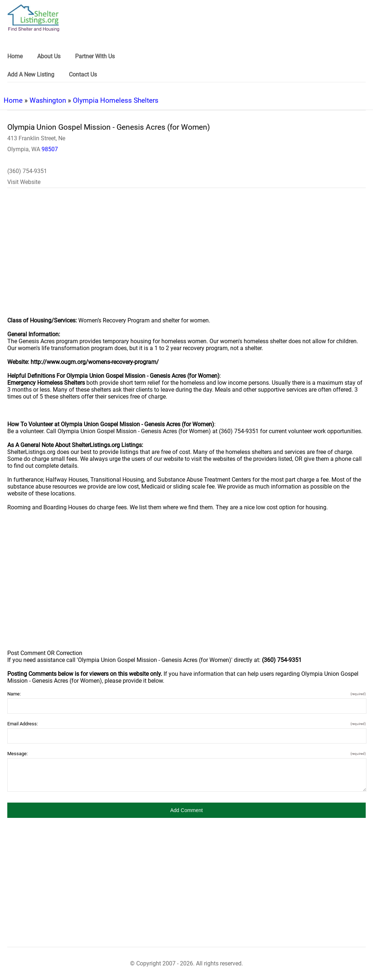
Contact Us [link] (83, 75)
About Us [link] (49, 56)
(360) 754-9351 (27, 171)
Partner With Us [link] (95, 56)
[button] (186, 810)
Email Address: (186, 724)
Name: (186, 694)
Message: (186, 754)
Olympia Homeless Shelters (116, 100)
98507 (50, 149)
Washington (48, 100)
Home (13, 100)
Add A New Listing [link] (31, 75)
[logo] (34, 18)
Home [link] (15, 56)
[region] (186, 257)
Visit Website (24, 182)
